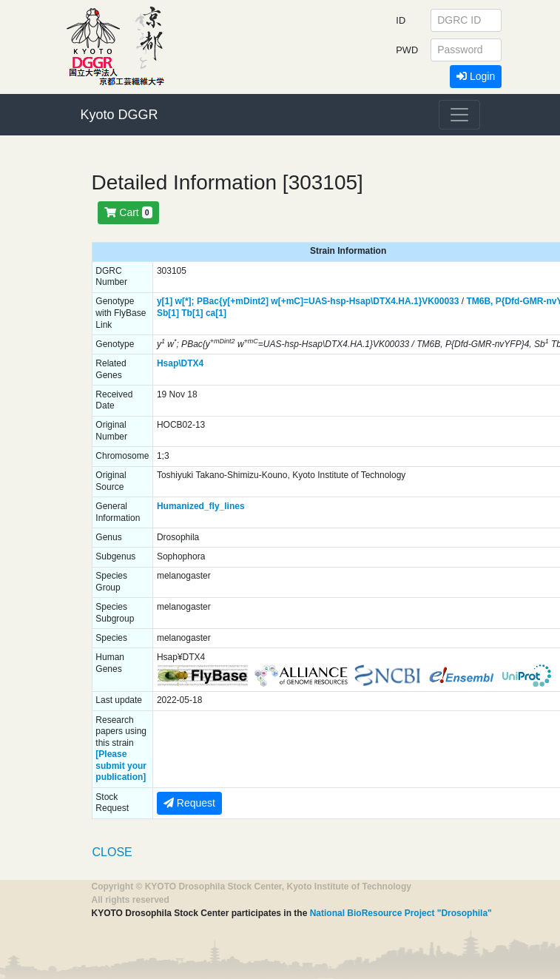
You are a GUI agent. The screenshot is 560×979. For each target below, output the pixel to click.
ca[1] (216, 313)
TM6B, (479, 301)
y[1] (165, 301)
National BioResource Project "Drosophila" (401, 913)
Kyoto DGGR (119, 115)
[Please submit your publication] (121, 766)
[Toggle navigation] (459, 115)
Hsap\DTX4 (180, 363)
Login (476, 76)
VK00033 (440, 301)
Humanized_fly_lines (201, 506)
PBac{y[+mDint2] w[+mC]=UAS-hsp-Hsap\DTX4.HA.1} (309, 301)
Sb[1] (168, 313)
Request (189, 803)
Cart (128, 212)
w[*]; (185, 301)
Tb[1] (192, 313)
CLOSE (112, 852)
